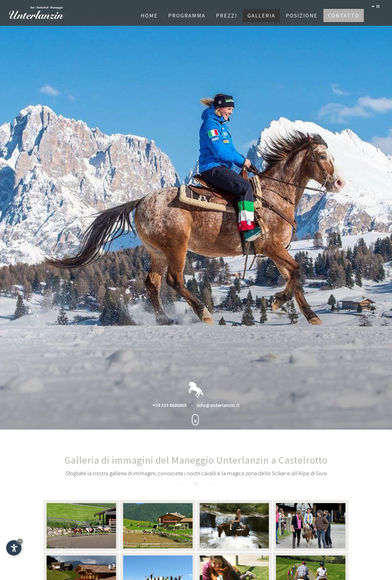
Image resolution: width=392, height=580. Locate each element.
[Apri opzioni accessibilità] (14, 548)
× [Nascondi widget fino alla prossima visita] (20, 541)
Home (149, 15)
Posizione (302, 15)
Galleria (261, 15)
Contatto (344, 15)
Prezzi (226, 15)
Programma (187, 15)
